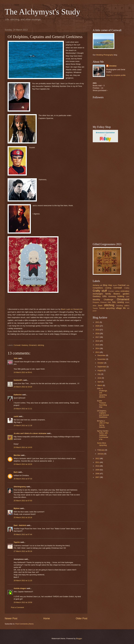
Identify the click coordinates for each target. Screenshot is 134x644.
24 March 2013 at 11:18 (23, 425)
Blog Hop (107, 285)
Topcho (17, 542)
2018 (98, 333)
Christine (113, 66)
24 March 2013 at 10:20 (23, 387)
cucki (16, 416)
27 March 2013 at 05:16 (23, 551)
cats (128, 285)
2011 (98, 462)
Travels (95, 308)
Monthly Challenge (103, 300)
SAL (114, 302)
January (101, 454)
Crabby (127, 288)
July (99, 374)
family (108, 294)
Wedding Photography (105, 55)
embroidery (125, 291)
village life (121, 308)
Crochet (111, 291)
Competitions (98, 288)
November (102, 359)
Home (47, 618)
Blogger (79, 638)
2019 (98, 330)
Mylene (17, 508)
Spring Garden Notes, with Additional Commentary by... (103, 435)
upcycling (110, 308)
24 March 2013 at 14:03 (23, 447)
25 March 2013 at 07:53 (23, 501)
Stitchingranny (20, 487)
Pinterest (104, 302)
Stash (100, 305)
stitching (41, 345)
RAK (109, 302)
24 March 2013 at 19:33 (23, 464)
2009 (98, 470)
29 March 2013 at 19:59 (23, 602)
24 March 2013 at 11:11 (23, 409)
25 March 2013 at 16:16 (23, 517)
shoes (127, 302)
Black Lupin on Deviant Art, (72, 309)
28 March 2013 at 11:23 (23, 580)
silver (95, 306)
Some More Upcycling (102, 444)
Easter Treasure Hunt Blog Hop (102, 404)
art (101, 285)
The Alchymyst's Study (43, 12)
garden (126, 294)
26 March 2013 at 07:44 (23, 534)
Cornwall (17, 345)
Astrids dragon (20, 588)
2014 (98, 348)
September (102, 367)
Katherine (18, 395)
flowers (117, 294)
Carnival (122, 285)
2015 (98, 345)
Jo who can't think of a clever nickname (30, 433)
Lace (128, 296)
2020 (98, 326)
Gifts (104, 296)
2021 (98, 322)
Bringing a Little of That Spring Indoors (103, 424)
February (101, 450)
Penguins (96, 302)
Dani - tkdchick (20, 525)
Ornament (33, 345)
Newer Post (11, 618)
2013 (98, 352)
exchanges (98, 294)
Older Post (82, 618)
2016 (98, 341)
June (100, 378)
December (102, 355)
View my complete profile (116, 75)
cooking (108, 288)
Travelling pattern (123, 306)
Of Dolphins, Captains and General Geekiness (103, 414)
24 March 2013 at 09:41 (23, 372)
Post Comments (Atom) (24, 624)
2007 (98, 477)
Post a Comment (17, 607)
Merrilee (17, 455)
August (100, 370)
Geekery (25, 345)
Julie (16, 358)
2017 (98, 337)
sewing (121, 302)
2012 (98, 458)
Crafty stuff (100, 291)
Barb (16, 472)
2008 (98, 474)
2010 (98, 466)
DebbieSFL (18, 380)
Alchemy (96, 285)
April (99, 382)
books (115, 285)
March (100, 385)
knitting (121, 296)
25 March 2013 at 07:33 (23, 479)
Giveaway (112, 296)
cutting (117, 291)
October (101, 363)
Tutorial (102, 308)
